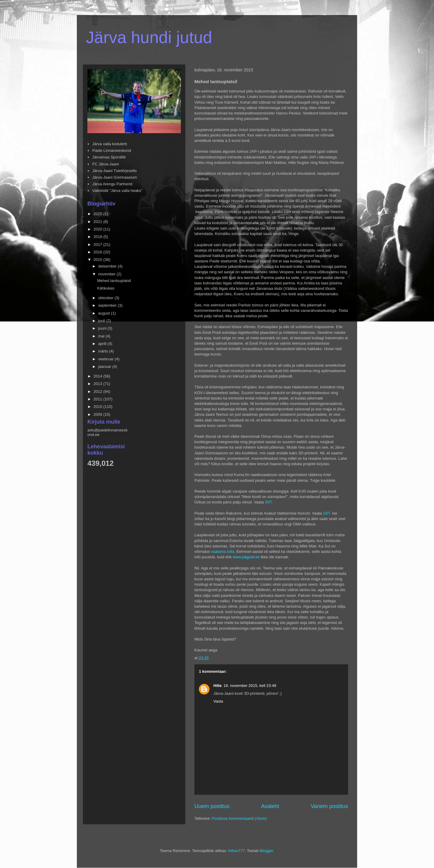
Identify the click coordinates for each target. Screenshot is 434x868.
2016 (98, 252)
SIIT (326, 513)
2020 (98, 229)
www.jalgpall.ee (246, 557)
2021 (98, 222)
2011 (98, 399)
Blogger (266, 851)
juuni (103, 328)
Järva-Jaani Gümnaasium (115, 177)
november (107, 274)
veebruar (107, 359)
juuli (102, 321)
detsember (108, 266)
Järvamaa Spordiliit (109, 157)
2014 (98, 376)
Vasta (218, 701)
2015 (98, 260)
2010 (98, 407)
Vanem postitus (329, 806)
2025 (98, 214)
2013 (98, 384)
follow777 (236, 851)
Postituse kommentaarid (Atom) (239, 818)
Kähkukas (106, 288)
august (105, 313)
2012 (98, 392)
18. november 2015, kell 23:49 (250, 686)
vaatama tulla (223, 552)
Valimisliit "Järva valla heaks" (117, 191)
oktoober (106, 298)
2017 (98, 244)
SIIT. (269, 502)
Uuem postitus (212, 806)
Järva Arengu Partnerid (112, 184)
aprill (103, 344)
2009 (98, 414)
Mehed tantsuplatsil (114, 281)
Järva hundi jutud (149, 37)
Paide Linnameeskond (112, 150)
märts (104, 351)
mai (102, 336)
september (108, 305)
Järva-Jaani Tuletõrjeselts (114, 171)
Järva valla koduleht (110, 144)
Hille (217, 686)
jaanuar (105, 367)
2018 (98, 237)
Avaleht (270, 806)
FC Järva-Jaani (105, 164)
